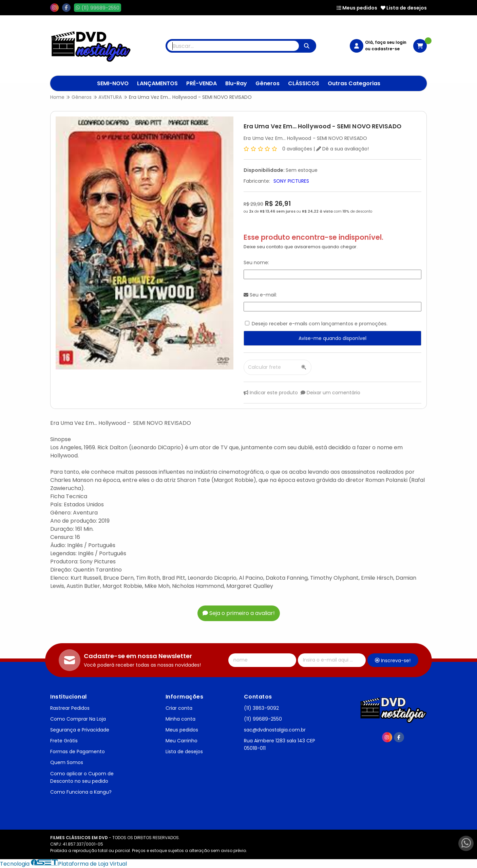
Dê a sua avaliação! (342, 149)
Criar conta (179, 708)
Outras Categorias (354, 83)
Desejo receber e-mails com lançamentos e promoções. (320, 324)
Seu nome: (256, 263)
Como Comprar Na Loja (78, 719)
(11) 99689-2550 (263, 719)
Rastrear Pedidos (70, 708)
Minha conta (180, 719)
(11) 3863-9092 (261, 708)
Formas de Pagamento (78, 752)
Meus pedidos (357, 8)
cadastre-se (386, 49)
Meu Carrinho (182, 741)
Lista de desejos (404, 8)
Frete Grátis (64, 741)
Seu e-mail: (260, 295)
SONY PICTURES (291, 181)
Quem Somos (67, 762)
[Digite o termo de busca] (233, 46)
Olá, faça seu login (386, 42)
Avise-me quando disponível (332, 338)
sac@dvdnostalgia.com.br (275, 730)
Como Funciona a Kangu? (81, 792)
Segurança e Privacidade (80, 730)
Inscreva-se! (393, 661)
